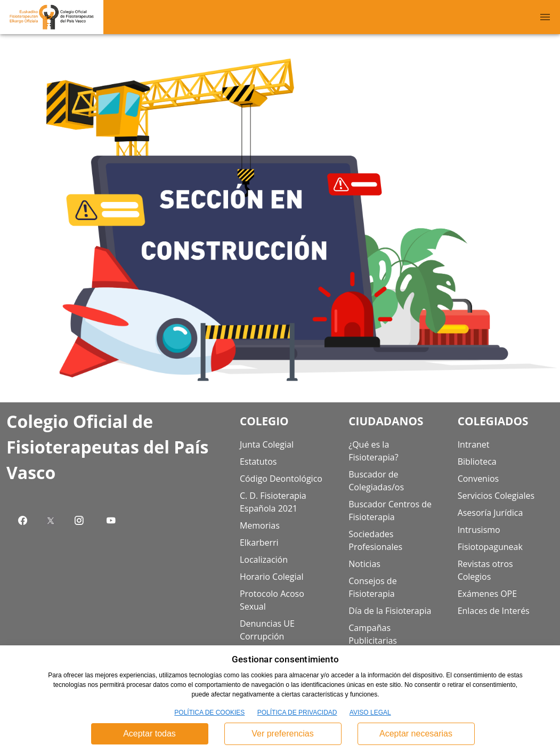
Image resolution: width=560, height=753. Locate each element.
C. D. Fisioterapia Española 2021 (273, 502)
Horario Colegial (272, 577)
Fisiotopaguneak (490, 547)
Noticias (364, 564)
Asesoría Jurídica (490, 513)
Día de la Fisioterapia (390, 611)
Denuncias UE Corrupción (267, 630)
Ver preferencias (283, 734)
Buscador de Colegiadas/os (376, 481)
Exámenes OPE (488, 594)
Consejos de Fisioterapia (372, 587)
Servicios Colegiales (496, 496)
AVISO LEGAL (370, 712)
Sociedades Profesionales (375, 540)
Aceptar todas (149, 734)
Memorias (260, 525)
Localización (264, 560)
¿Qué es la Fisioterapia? (373, 451)
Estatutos (258, 461)
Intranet (474, 444)
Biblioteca (477, 461)
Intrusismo (479, 530)
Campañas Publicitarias (373, 634)
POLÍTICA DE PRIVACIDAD (297, 712)
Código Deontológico (281, 479)
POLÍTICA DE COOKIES (209, 712)
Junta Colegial (267, 444)
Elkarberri (259, 543)
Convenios (478, 479)
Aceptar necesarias (416, 734)
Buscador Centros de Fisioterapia (390, 511)
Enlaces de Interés (494, 611)
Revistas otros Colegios (485, 570)
